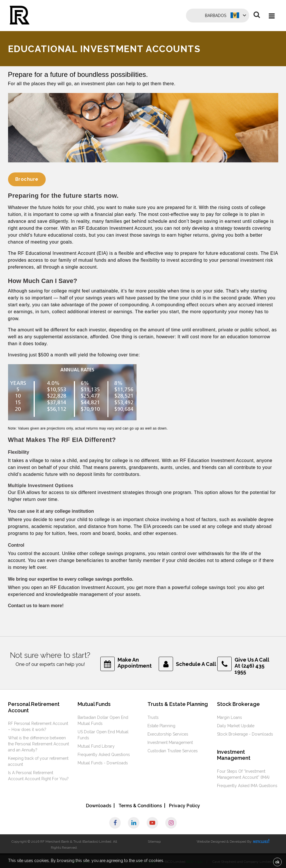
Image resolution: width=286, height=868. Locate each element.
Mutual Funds (94, 704)
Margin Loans (230, 717)
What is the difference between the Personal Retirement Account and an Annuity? (39, 744)
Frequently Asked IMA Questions (247, 786)
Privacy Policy (185, 806)
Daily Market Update (236, 726)
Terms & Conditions (140, 806)
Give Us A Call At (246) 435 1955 (252, 666)
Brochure (27, 179)
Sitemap (154, 842)
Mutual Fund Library (96, 746)
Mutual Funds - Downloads (103, 763)
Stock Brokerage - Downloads (245, 734)
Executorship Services (168, 734)
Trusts (153, 717)
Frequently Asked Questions (104, 755)
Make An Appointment (135, 663)
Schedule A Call (196, 664)
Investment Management (170, 742)
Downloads (99, 806)
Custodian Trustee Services (173, 751)
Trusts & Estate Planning (178, 704)
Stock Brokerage (238, 704)
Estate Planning (161, 726)
